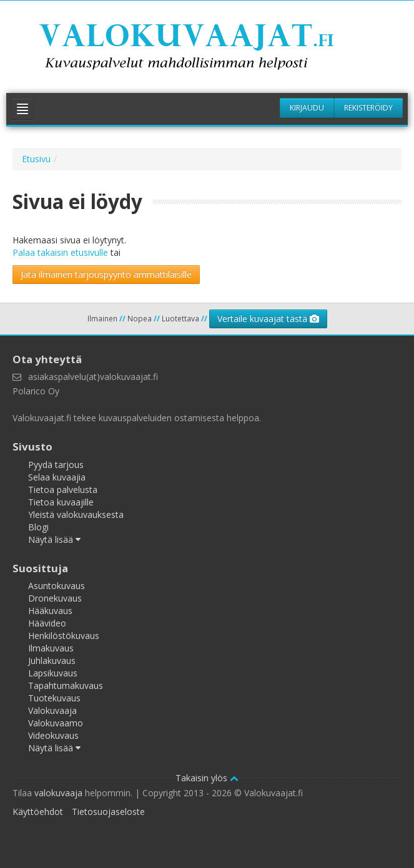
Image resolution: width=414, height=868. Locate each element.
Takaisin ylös (207, 778)
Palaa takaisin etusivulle (60, 252)
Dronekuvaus (55, 598)
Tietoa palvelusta (63, 490)
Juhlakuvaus (52, 661)
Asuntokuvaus (57, 586)
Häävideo (47, 623)
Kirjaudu (307, 108)
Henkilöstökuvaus (64, 636)
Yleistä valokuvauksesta (76, 514)
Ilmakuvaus (51, 648)
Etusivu (36, 159)
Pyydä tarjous (56, 465)
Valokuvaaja (52, 710)
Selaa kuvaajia (57, 477)
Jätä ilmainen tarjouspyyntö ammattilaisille (106, 274)
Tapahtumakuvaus (66, 685)
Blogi (38, 527)
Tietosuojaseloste (108, 812)
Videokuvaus (53, 735)
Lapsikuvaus (53, 673)
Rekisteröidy (368, 108)
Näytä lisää (54, 539)
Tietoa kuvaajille (61, 502)
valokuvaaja (58, 793)
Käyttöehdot (38, 812)
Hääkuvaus (50, 611)
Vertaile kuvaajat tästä (268, 319)
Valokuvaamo (56, 723)
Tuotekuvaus (54, 698)
